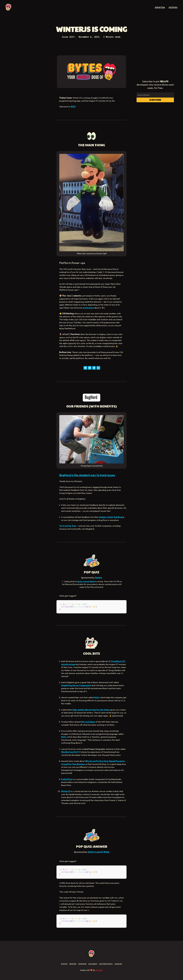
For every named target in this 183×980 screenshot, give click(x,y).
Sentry (99, 578)
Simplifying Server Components (76, 685)
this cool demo (88, 722)
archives (173, 7)
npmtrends (82, 964)
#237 (73, 107)
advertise (160, 7)
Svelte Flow (67, 779)
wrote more (88, 308)
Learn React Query (106, 964)
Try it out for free (68, 526)
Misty (64, 737)
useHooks (118, 964)
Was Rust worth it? (70, 752)
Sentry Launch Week (86, 581)
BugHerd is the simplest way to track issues (87, 475)
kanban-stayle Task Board (111, 517)
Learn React (93, 964)
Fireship (99, 970)
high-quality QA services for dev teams (91, 710)
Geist (97, 697)
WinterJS (66, 791)
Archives (64, 964)
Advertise (73, 964)
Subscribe (155, 100)
